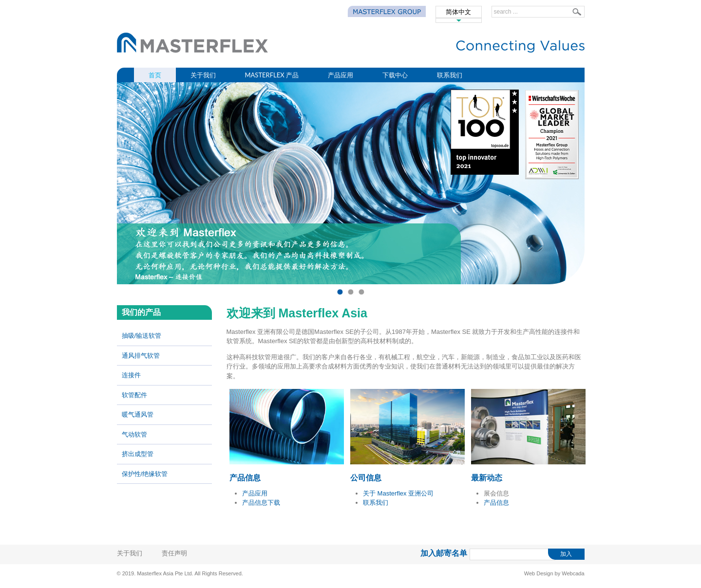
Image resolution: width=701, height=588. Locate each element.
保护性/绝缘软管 (145, 474)
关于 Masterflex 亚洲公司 (398, 493)
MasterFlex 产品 (272, 75)
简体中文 (458, 12)
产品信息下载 (261, 503)
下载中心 (395, 75)
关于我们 (203, 75)
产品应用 (341, 75)
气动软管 (134, 434)
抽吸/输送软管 (142, 336)
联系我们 (450, 75)
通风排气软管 (141, 356)
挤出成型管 (138, 454)
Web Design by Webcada (554, 573)
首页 (155, 75)
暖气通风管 (138, 414)
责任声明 (174, 553)
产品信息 (496, 503)
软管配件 (134, 395)
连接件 (131, 375)
